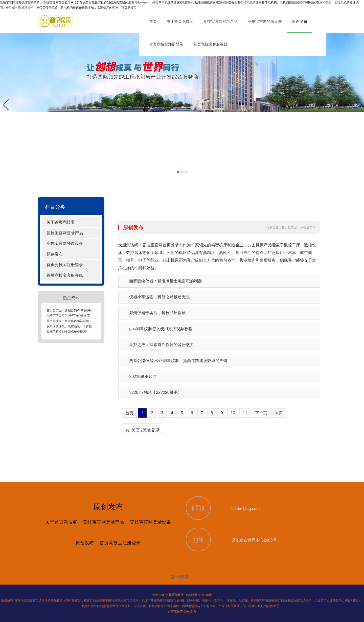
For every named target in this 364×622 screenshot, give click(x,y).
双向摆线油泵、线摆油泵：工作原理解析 (74, 326)
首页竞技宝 (289, 227)
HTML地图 (205, 595)
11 (245, 413)
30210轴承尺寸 (143, 377)
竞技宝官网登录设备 (265, 21)
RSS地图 (191, 595)
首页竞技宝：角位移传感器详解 (68, 321)
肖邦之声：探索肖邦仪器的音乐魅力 (162, 345)
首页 (153, 21)
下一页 (261, 413)
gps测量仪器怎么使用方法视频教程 (161, 329)
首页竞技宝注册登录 (166, 44)
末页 (279, 413)
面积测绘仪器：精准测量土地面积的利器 (166, 281)
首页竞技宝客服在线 (210, 44)
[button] (358, 105)
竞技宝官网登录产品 (221, 21)
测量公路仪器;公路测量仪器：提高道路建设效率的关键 (178, 361)
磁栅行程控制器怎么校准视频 (66, 332)
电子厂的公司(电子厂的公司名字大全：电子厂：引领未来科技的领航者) (95, 316)
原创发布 (300, 21)
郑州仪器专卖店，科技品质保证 (157, 313)
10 (233, 413)
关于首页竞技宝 (180, 21)
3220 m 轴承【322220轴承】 (155, 392)
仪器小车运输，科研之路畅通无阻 (160, 297)
